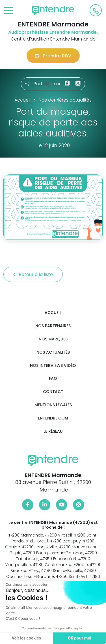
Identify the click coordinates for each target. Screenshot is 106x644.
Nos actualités (53, 352)
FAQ (53, 379)
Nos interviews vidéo (53, 366)
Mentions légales (53, 405)
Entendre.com (53, 418)
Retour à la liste (33, 274)
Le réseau (53, 431)
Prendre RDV (53, 56)
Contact (53, 392)
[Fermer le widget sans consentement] (27, 585)
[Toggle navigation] (9, 11)
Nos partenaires (53, 326)
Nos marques (53, 339)
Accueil (53, 313)
